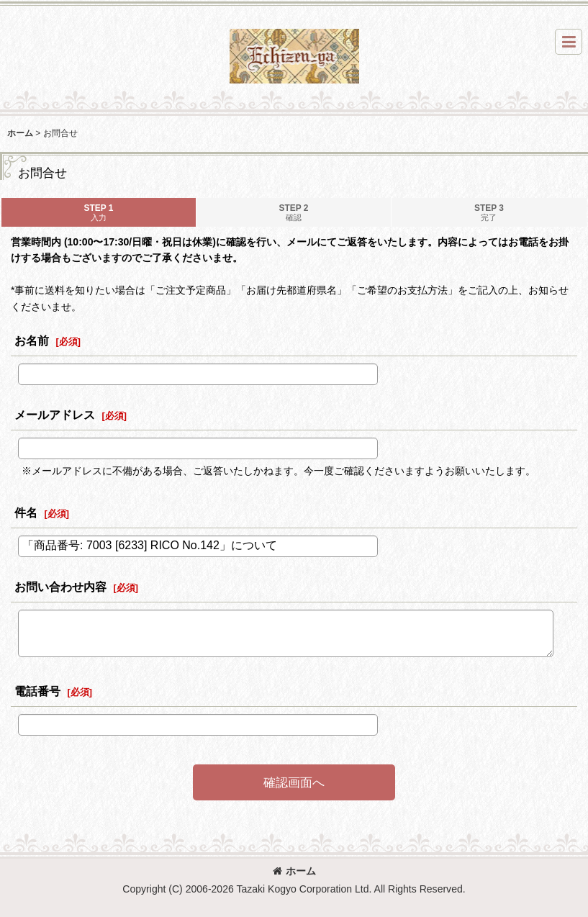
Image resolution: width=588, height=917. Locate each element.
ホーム (294, 871)
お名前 (32, 340)
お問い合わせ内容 (60, 587)
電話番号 (37, 691)
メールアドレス (55, 415)
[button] (569, 42)
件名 (26, 512)
